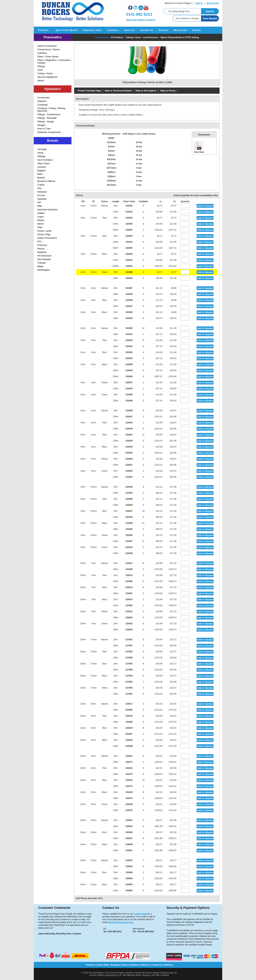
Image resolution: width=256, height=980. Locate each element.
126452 (129, 477)
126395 (129, 352)
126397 (129, 383)
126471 (129, 762)
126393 (129, 328)
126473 (129, 786)
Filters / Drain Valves (48, 57)
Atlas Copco (44, 163)
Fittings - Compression (49, 114)
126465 (129, 710)
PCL (40, 241)
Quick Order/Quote (66, 30)
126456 (129, 529)
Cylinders (42, 53)
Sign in (199, 3)
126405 (129, 487)
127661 (129, 694)
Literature (113, 30)
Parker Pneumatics (47, 238)
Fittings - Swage (46, 122)
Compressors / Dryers (49, 49)
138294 (129, 376)
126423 (129, 756)
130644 (129, 866)
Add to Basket (205, 206)
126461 (129, 593)
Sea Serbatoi (44, 259)
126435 (129, 294)
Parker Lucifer (45, 231)
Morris (41, 224)
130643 (129, 826)
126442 (129, 346)
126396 (129, 364)
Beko (40, 174)
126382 (129, 218)
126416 (129, 624)
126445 (129, 389)
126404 (129, 471)
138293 (129, 266)
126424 (129, 768)
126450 (129, 453)
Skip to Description (146, 91)
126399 (129, 411)
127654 (129, 676)
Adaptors (42, 101)
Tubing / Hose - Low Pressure (142, 37)
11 (143, 435)
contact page (140, 914)
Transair (42, 263)
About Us (129, 30)
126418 (129, 716)
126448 (129, 429)
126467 (129, 734)
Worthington (44, 270)
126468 (129, 746)
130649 (129, 844)
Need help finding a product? (141, 20)
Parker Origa (44, 234)
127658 (129, 658)
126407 (129, 511)
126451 (129, 465)
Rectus (41, 249)
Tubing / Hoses (45, 73)
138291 (129, 230)
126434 (129, 278)
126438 (129, 318)
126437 (129, 306)
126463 (129, 618)
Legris (40, 217)
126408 (129, 523)
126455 (129, 517)
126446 (129, 401)
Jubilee (41, 213)
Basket (197, 30)
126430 (129, 224)
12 (143, 328)
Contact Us (147, 30)
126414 (129, 599)
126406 (129, 499)
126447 (129, 417)
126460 (129, 581)
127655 (129, 688)
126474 (129, 798)
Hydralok (42, 199)
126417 (129, 704)
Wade (40, 266)
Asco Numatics (45, 160)
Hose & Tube (44, 129)
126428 (129, 804)
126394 (129, 340)
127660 (129, 682)
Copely (41, 185)
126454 (129, 505)
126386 (129, 272)
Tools (40, 70)
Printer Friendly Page (89, 91)
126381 (129, 206)
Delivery (163, 30)
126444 (129, 370)
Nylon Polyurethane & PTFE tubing (180, 37)
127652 (129, 652)
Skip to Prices (168, 91)
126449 (129, 441)
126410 (129, 547)
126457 (129, 541)
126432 (129, 260)
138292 (129, 248)
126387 (129, 288)
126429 (129, 212)
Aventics (42, 167)
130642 (129, 860)
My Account (213, 3)
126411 (129, 563)
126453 (129, 493)
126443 (129, 358)
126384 (129, 254)
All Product (117, 37)
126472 (129, 774)
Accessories (44, 98)
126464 (129, 630)
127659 (129, 670)
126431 (129, 242)
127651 (129, 640)
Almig (40, 153)
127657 (129, 646)
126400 (129, 423)
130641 (129, 820)
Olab (40, 227)
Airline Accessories (47, 46)
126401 (129, 435)
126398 (129, 395)
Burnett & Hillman (46, 181)
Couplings (42, 105)
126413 (129, 587)
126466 (129, 722)
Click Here (199, 147)
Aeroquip (42, 149)
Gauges (41, 125)
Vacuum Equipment (47, 77)
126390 (129, 312)
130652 (129, 891)
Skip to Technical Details (118, 91)
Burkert (41, 178)
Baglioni (41, 170)
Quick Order (103, 965)
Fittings (41, 66)
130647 (129, 838)
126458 (129, 553)
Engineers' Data (92, 30)
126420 (129, 740)
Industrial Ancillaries (48, 210)
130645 (129, 832)
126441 (129, 334)
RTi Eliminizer (44, 256)
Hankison (42, 192)
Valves (41, 80)
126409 (129, 535)
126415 (129, 612)
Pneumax (42, 245)
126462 (129, 605)
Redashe (42, 252)
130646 (129, 872)
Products (43, 30)
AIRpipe (41, 156)
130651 (129, 850)
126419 (129, 728)
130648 (129, 878)
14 (143, 511)
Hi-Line (41, 195)
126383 (129, 236)
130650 (129, 885)
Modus (41, 220)
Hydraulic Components (49, 132)
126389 (129, 300)
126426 (129, 792)
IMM (40, 206)
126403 (129, 459)
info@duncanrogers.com (121, 922)
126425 (129, 780)
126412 (129, 575)
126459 (129, 569)
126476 (129, 810)
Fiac (40, 188)
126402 (129, 447)
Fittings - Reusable (47, 118)
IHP (39, 202)
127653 (129, 664)
